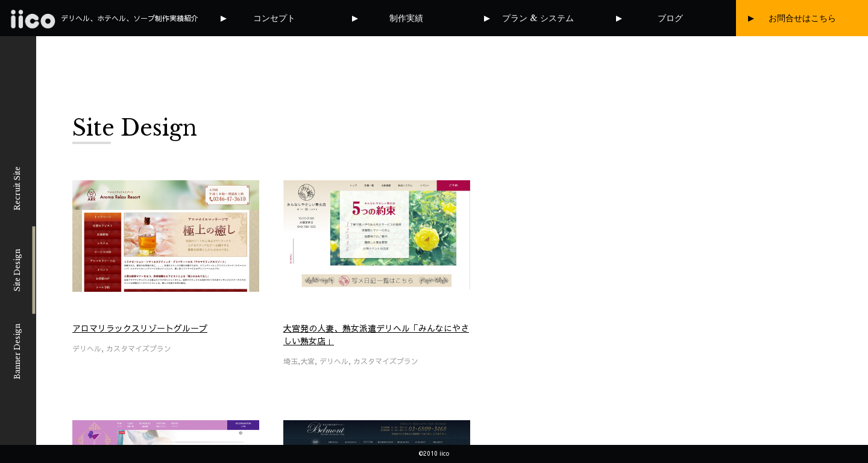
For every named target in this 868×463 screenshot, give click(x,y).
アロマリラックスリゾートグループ (140, 328)
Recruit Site (17, 188)
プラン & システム (538, 18)
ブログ (670, 18)
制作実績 (406, 18)
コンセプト (274, 18)
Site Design (17, 270)
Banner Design (17, 351)
